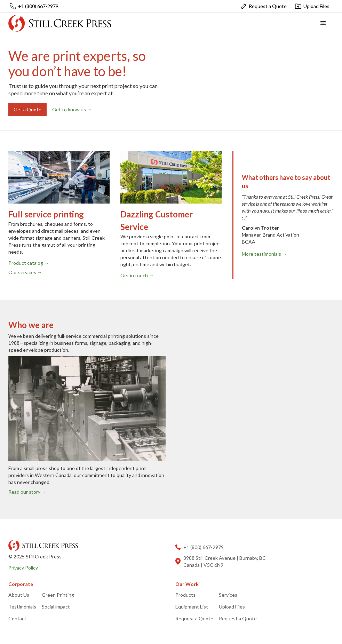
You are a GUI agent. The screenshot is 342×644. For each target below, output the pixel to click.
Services (228, 595)
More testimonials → (264, 254)
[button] (323, 23)
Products (185, 595)
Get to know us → (72, 109)
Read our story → (27, 492)
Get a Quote (27, 109)
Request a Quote (194, 618)
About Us (19, 595)
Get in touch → (137, 275)
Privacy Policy (23, 568)
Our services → (25, 272)
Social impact (56, 607)
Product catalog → (29, 263)
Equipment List (192, 607)
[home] (60, 23)
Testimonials (22, 607)
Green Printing (58, 595)
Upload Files (232, 607)
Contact (17, 618)
